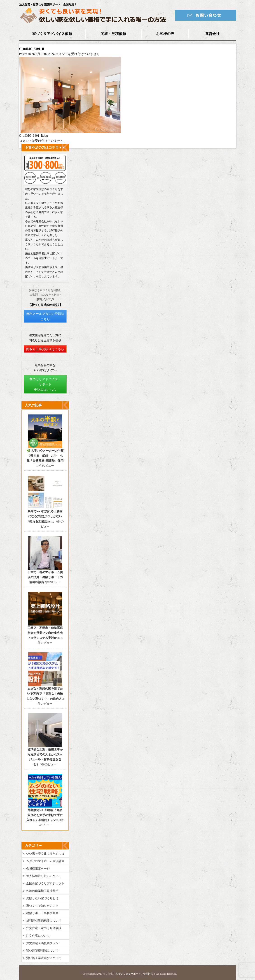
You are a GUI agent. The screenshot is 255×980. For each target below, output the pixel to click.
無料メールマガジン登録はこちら (45, 316)
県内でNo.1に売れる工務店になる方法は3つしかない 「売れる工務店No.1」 (45, 516)
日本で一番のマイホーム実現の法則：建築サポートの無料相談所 (45, 577)
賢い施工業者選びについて (44, 958)
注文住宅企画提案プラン (42, 943)
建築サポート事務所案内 (42, 913)
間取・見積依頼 (113, 34)
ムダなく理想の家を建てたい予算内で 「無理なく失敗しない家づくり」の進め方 (45, 694)
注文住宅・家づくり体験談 (44, 928)
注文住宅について (38, 936)
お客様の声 (165, 34)
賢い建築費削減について (42, 951)
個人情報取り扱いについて (44, 876)
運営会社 (212, 34)
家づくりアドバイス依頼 (52, 34)
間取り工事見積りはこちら (45, 349)
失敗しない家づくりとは (42, 898)
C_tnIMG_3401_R (32, 49)
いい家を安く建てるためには (45, 854)
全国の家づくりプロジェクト (45, 883)
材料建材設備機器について (44, 921)
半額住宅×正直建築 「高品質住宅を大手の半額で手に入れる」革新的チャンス (45, 815)
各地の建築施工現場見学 (42, 891)
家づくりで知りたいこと (42, 906)
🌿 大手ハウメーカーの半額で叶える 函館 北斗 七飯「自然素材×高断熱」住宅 (45, 456)
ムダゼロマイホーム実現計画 (45, 861)
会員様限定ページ (38, 868)
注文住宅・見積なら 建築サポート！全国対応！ (129, 974)
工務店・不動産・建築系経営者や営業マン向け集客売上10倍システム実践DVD (45, 633)
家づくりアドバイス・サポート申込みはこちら (45, 385)
